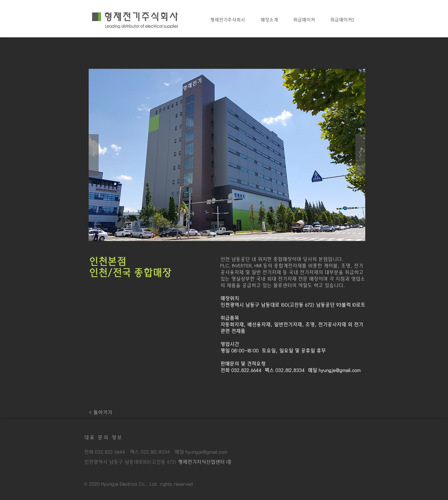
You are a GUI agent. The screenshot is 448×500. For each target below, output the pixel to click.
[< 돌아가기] (100, 413)
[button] (227, 155)
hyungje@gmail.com (340, 370)
